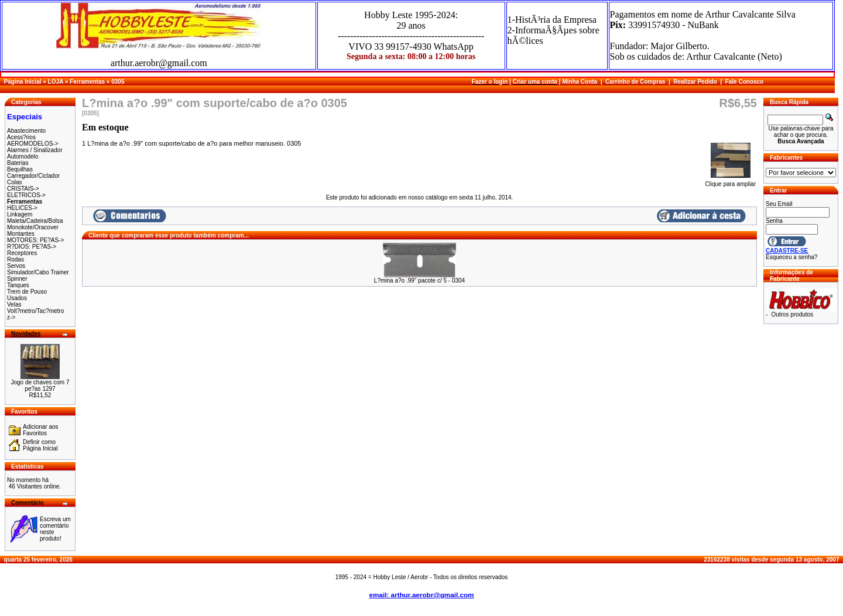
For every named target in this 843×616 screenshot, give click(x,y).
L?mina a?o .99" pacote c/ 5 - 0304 (419, 281)
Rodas (16, 259)
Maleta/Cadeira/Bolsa (35, 221)
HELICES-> (22, 208)
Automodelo (23, 156)
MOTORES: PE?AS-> (35, 240)
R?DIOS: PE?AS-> (32, 247)
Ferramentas (87, 82)
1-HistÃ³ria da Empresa (552, 20)
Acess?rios (21, 137)
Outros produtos (792, 314)
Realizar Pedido (695, 82)
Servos (16, 266)
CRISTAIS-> (23, 189)
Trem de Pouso (27, 292)
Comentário (28, 503)
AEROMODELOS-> (33, 144)
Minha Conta (580, 82)
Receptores (22, 253)
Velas (14, 304)
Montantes (21, 234)
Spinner (17, 279)
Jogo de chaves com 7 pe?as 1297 (40, 386)
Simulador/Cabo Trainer (38, 272)
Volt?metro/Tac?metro (35, 311)
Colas (15, 182)
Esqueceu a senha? (791, 257)
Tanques (18, 285)
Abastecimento (26, 131)
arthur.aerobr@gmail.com (159, 63)
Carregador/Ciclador (33, 176)
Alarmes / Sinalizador (35, 150)
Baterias (18, 163)
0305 (118, 82)
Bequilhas (20, 169)
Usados (17, 298)
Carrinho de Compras (635, 82)
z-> (11, 317)
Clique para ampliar (730, 181)
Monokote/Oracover (33, 227)
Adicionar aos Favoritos (41, 430)
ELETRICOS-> (26, 195)
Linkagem (20, 214)
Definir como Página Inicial (40, 445)
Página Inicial (23, 82)
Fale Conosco (745, 82)
